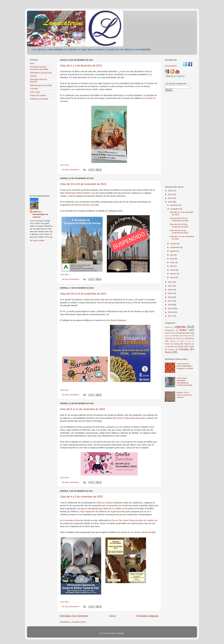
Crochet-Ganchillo (182, 333)
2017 (170, 301)
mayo (173, 262)
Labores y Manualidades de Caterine (40, 214)
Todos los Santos (104, 503)
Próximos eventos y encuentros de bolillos (39, 68)
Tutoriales (34, 89)
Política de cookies (38, 95)
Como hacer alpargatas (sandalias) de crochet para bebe (184, 382)
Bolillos (183, 330)
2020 (170, 290)
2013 (170, 316)
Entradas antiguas (148, 616)
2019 (170, 293)
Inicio (112, 616)
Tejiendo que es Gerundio (41, 85)
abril (172, 266)
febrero (173, 274)
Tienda (181, 347)
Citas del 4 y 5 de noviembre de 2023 (81, 497)
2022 (170, 282)
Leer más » (65, 165)
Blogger (121, 633)
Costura (168, 333)
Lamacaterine (171, 66)
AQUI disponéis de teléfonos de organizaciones (102, 512)
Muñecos (179, 338)
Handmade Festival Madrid (77, 193)
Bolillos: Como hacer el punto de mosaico (184, 395)
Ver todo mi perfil (37, 240)
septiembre (175, 247)
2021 (170, 286)
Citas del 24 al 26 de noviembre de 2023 (83, 184)
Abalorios (168, 327)
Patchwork (190, 338)
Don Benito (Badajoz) (116, 320)
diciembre (175, 205)
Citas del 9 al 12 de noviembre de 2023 (82, 409)
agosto (173, 251)
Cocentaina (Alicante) (74, 520)
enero (173, 277)
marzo (173, 270)
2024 (170, 198)
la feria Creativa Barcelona (128, 418)
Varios (168, 352)
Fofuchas (176, 336)
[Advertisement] (42, 148)
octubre (174, 244)
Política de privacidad (39, 99)
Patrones (173, 341)
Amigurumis (169, 330)
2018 (170, 297)
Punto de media (172, 344)
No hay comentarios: (71, 170)
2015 (170, 308)
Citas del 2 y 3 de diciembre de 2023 (81, 66)
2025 (170, 194)
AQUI (152, 311)
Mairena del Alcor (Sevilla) (87, 205)
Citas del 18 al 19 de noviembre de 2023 (83, 294)
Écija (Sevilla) (149, 532)
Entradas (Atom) (79, 622)
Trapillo (191, 347)
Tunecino (171, 350)
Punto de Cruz (185, 341)
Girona (137, 532)
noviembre (175, 209)
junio (172, 259)
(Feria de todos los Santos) (133, 520)
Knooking (168, 338)
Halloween (118, 503)
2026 (170, 191)
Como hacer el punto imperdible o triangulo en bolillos (185, 366)
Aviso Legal (35, 92)
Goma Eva (187, 336)
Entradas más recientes (74, 616)
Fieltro (167, 336)
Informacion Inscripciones (41, 73)
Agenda (33, 76)
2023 (170, 202)
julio (172, 255)
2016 (170, 305)
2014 (170, 312)
